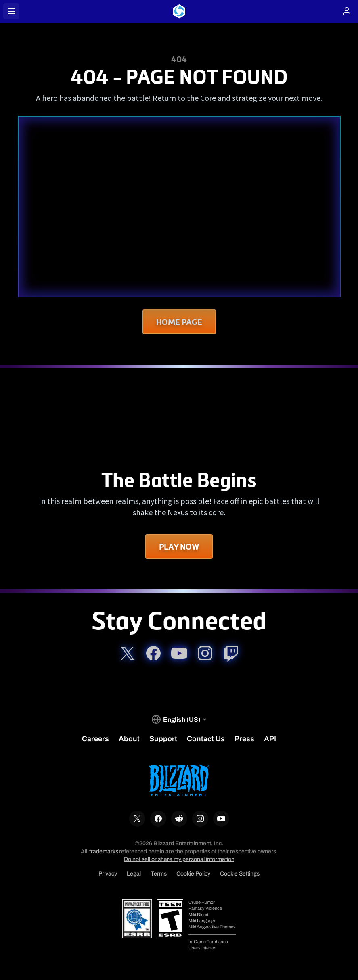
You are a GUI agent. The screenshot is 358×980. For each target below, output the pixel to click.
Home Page (179, 322)
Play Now (179, 546)
